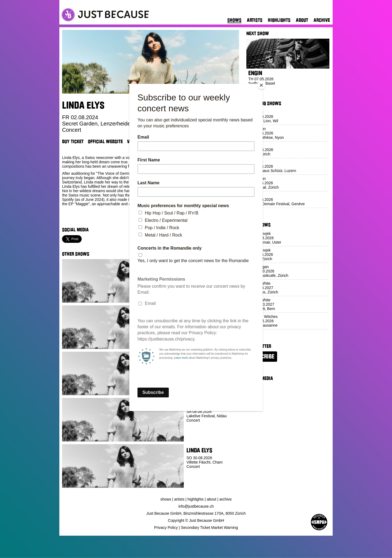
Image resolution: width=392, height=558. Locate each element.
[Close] (261, 85)
